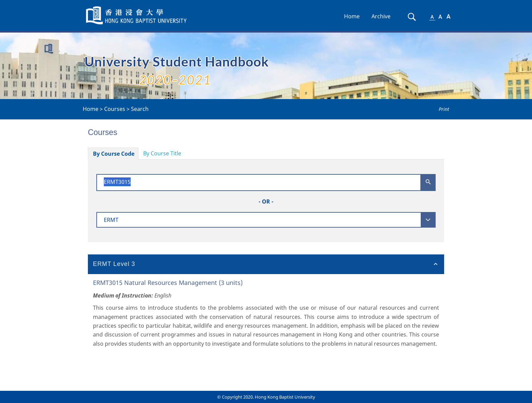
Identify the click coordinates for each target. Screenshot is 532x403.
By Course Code (114, 154)
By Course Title (162, 153)
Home (352, 16)
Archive (381, 16)
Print (444, 109)
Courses (115, 109)
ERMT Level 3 (114, 264)
